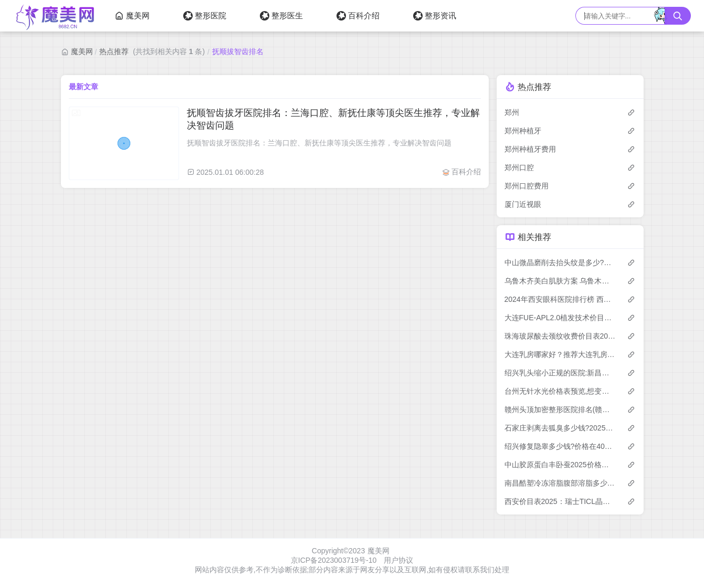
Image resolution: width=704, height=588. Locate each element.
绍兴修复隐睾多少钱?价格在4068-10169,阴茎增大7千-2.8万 (560, 446)
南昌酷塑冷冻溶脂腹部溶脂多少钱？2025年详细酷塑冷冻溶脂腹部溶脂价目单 (560, 483)
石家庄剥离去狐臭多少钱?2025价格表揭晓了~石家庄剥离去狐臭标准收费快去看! (560, 428)
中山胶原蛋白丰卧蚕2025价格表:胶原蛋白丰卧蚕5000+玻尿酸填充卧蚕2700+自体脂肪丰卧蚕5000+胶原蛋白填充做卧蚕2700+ (560, 465)
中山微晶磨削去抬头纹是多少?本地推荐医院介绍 (560, 262)
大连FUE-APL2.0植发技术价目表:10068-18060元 (560, 318)
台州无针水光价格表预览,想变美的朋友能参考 (560, 391)
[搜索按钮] (678, 16)
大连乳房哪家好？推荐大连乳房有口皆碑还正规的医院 (560, 354)
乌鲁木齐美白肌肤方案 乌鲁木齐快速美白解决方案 (560, 281)
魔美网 (132, 16)
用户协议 (398, 560)
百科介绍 (358, 16)
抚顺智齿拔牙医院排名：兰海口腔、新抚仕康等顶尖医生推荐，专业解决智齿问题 (333, 119)
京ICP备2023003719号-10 (334, 560)
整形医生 (281, 16)
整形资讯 (435, 16)
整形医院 (205, 16)
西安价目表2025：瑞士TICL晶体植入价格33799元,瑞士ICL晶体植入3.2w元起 (560, 501)
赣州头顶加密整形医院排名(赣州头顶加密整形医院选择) (560, 409)
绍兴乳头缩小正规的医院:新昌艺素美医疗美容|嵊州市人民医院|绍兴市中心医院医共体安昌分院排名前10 (560, 373)
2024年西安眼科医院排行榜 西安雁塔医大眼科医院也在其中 (560, 299)
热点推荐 (114, 51)
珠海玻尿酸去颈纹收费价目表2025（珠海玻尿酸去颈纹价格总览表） (560, 336)
